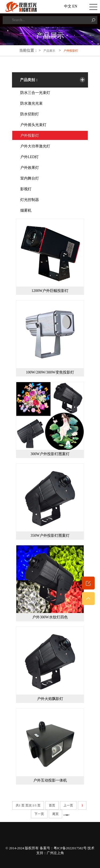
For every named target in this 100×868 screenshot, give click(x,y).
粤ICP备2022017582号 (70, 848)
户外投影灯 (71, 51)
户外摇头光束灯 (33, 125)
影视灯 (26, 189)
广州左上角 (55, 853)
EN (75, 6)
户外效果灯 (30, 168)
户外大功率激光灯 (35, 146)
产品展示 (49, 51)
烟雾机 (26, 210)
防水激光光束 (31, 103)
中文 (68, 6)
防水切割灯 (30, 114)
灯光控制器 (30, 200)
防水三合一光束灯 (35, 93)
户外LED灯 (29, 157)
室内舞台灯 (30, 178)
